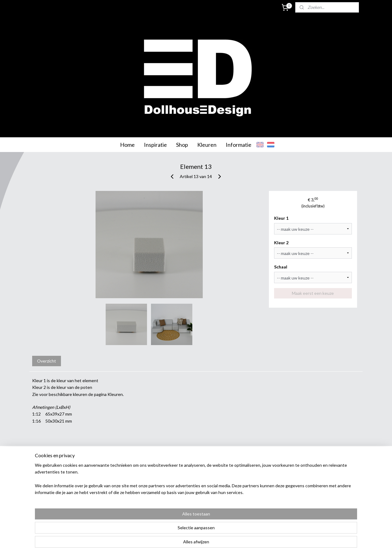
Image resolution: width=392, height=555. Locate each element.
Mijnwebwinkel (259, 544)
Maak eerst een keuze (313, 293)
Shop (182, 145)
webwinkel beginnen (210, 544)
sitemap (177, 544)
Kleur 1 (282, 218)
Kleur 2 (282, 243)
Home (127, 145)
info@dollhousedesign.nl (338, 508)
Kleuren (207, 145)
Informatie (239, 145)
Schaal (281, 267)
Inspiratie (155, 145)
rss (188, 544)
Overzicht (47, 361)
